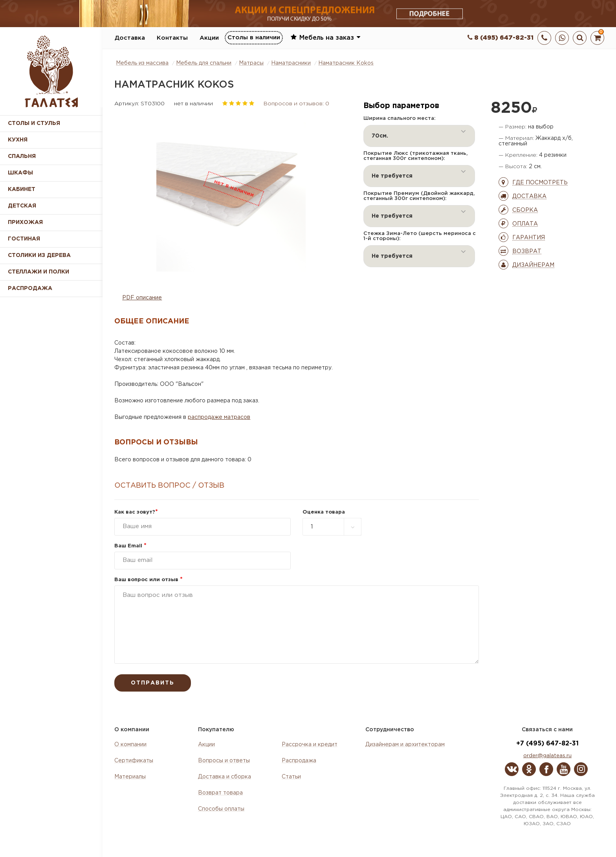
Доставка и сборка (225, 777)
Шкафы (20, 173)
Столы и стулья (34, 123)
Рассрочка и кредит (310, 745)
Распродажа (299, 761)
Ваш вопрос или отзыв (148, 580)
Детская (22, 206)
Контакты (172, 38)
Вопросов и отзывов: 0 (296, 104)
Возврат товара (220, 793)
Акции (209, 38)
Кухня (18, 140)
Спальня (22, 156)
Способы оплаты (221, 809)
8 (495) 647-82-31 (500, 38)
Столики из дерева (39, 255)
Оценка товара (324, 512)
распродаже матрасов (219, 417)
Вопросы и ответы (224, 761)
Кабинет (22, 189)
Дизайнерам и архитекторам (405, 745)
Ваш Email (130, 546)
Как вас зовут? (136, 512)
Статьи (291, 777)
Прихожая (25, 222)
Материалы (130, 777)
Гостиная (24, 239)
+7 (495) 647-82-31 (547, 744)
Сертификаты (134, 761)
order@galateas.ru (547, 756)
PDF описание (142, 298)
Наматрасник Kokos (346, 63)
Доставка (130, 38)
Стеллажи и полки (38, 272)
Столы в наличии (254, 38)
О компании (130, 745)
